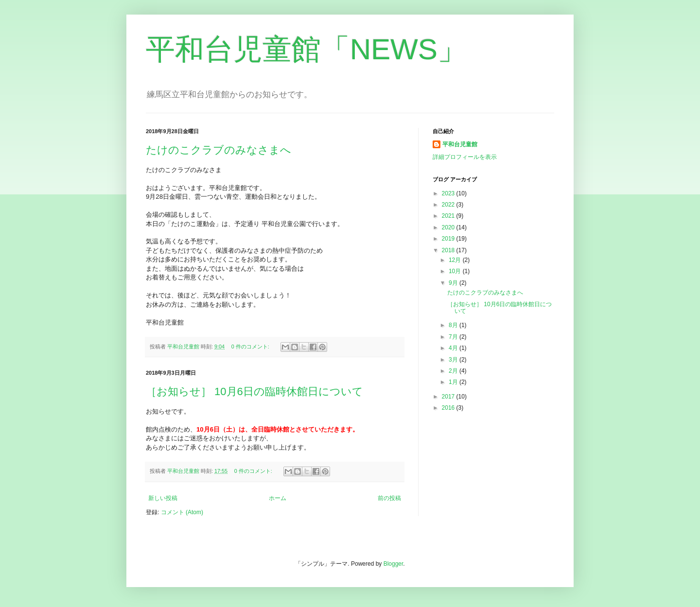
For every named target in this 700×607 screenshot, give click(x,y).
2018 (449, 250)
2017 (449, 397)
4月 (454, 348)
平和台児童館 (460, 144)
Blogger (394, 564)
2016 (449, 408)
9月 (454, 283)
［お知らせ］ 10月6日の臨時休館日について (254, 391)
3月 (454, 360)
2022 (449, 205)
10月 (456, 271)
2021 (449, 216)
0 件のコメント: (251, 347)
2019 (449, 239)
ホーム (278, 498)
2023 (449, 193)
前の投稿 (389, 498)
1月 (454, 382)
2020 (449, 227)
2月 (454, 371)
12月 (456, 260)
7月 (454, 337)
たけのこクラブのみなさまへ (219, 150)
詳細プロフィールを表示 (465, 157)
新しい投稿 (163, 498)
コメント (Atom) (182, 512)
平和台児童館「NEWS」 (306, 49)
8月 (454, 325)
